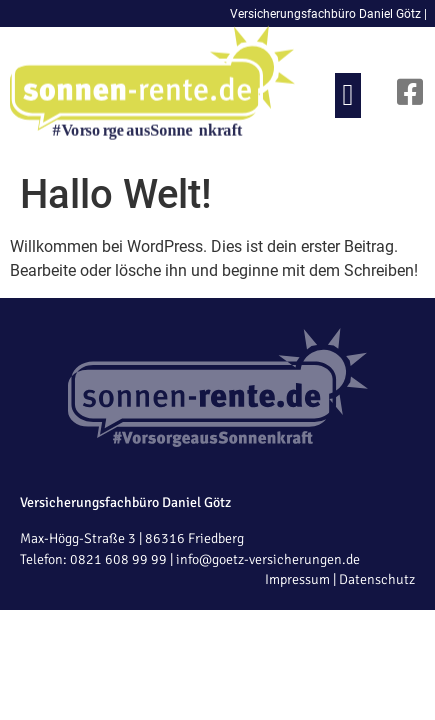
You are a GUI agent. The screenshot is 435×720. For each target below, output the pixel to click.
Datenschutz (377, 579)
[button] (348, 95)
